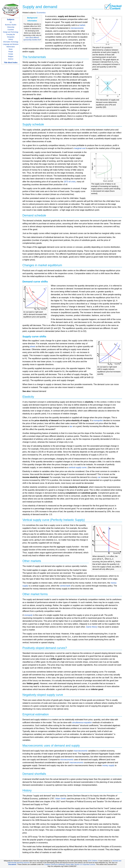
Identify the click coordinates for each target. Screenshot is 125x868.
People (11, 52)
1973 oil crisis (70, 182)
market (82, 25)
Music (11, 49)
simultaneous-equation (82, 722)
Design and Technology (11, 32)
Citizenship (11, 27)
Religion (11, 57)
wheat (32, 346)
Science (11, 59)
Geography (11, 37)
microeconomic (77, 28)
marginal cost (80, 148)
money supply (108, 765)
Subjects (11, 19)
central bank (65, 586)
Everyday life (11, 34)
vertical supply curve (78, 467)
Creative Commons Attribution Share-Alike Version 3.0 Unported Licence (70, 864)
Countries (11, 30)
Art (11, 22)
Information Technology (11, 42)
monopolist (98, 420)
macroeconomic (81, 751)
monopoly (28, 615)
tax (71, 426)
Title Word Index (11, 63)
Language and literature (11, 44)
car (99, 477)
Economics (41, 13)
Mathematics (11, 47)
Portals (11, 54)
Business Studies (11, 25)
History (11, 39)
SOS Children (93, 861)
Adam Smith (61, 799)
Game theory (92, 627)
